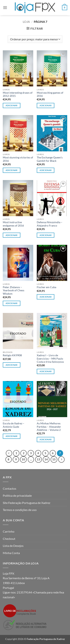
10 (23, 459)
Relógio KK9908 (12, 355)
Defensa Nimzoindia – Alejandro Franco (50, 224)
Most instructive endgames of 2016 (13, 224)
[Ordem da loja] (35, 39)
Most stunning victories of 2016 (18, 159)
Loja (26, 22)
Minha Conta (11, 553)
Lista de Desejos (13, 546)
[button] (5, 7)
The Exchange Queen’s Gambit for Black (50, 159)
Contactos (10, 488)
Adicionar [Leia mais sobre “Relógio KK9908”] (12, 365)
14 (46, 459)
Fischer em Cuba (46, 287)
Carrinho (9, 531)
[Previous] (9, 453)
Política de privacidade (17, 495)
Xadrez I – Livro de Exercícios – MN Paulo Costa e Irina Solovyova (50, 359)
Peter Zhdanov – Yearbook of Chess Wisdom (14, 290)
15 (54, 459)
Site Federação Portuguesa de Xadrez (27, 503)
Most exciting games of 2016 (50, 94)
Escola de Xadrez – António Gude (14, 425)
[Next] (61, 459)
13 (38, 459)
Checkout (9, 539)
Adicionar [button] (12, 105)
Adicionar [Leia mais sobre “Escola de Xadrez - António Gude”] (12, 436)
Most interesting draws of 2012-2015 (18, 94)
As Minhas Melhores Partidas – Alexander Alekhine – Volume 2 (49, 427)
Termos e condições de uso (20, 510)
